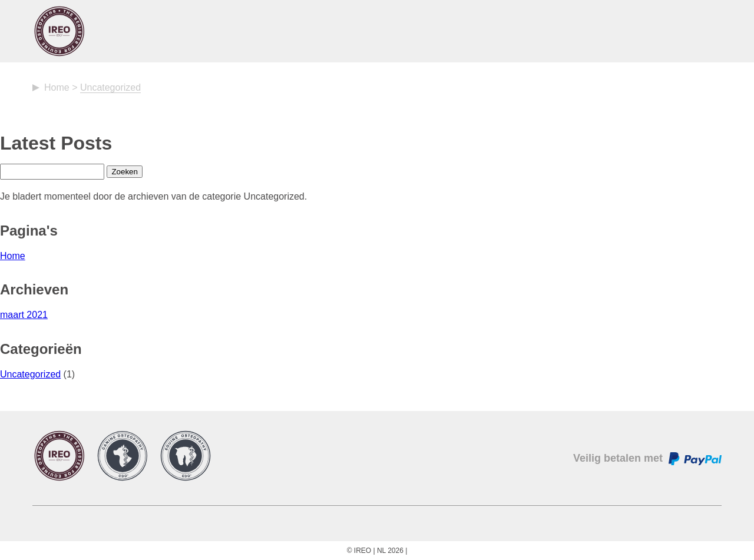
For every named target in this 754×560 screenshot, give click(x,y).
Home (57, 87)
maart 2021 (24, 315)
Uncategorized (30, 374)
